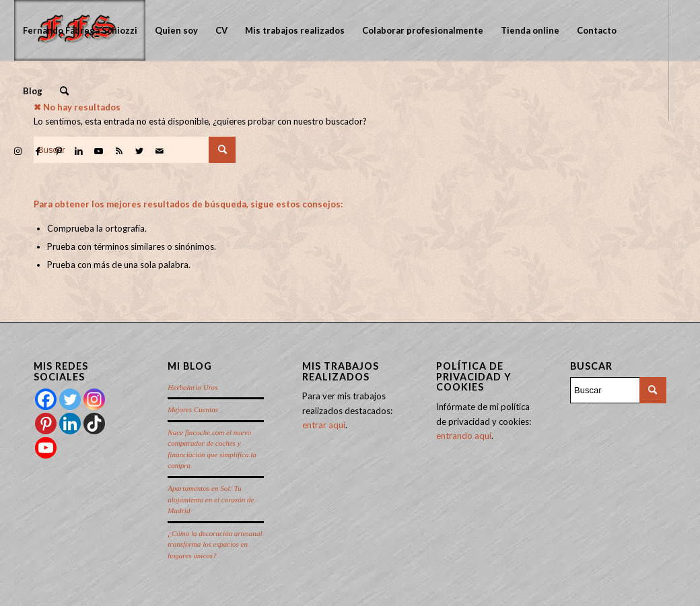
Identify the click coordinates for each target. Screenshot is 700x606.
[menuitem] (80, 30)
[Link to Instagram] (18, 151)
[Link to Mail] (160, 151)
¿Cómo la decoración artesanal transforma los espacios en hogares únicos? (215, 544)
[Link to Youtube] (99, 151)
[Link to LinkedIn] (79, 151)
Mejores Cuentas (193, 409)
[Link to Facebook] (38, 151)
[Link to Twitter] (139, 151)
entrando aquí (464, 436)
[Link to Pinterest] (59, 151)
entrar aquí (324, 425)
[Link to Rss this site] (119, 151)
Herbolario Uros (193, 387)
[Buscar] (64, 91)
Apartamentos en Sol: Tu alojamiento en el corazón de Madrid (211, 499)
